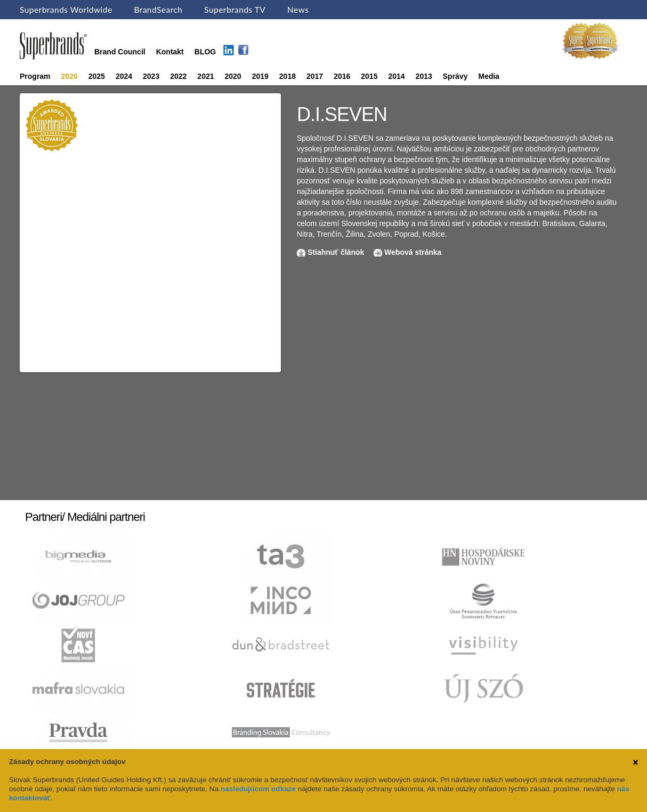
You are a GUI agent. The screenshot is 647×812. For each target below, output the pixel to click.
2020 (233, 76)
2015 (369, 76)
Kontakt (170, 52)
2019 (260, 76)
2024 (124, 76)
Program (35, 76)
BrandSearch (158, 10)
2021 (205, 76)
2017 (315, 76)
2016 (342, 76)
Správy (455, 76)
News (298, 10)
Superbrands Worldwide (66, 10)
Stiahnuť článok (337, 252)
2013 (424, 76)
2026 (70, 76)
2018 (288, 76)
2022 (178, 76)
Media (489, 76)
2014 (396, 76)
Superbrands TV (235, 10)
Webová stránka (413, 252)
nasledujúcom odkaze (258, 789)
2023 (151, 76)
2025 (97, 76)
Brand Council (120, 52)
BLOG (205, 52)
